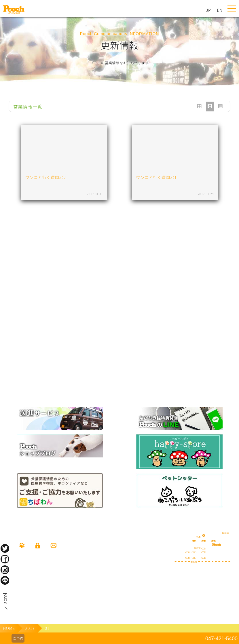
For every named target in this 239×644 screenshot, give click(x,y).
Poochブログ (60, 446)
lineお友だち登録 (179, 419)
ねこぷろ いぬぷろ (179, 491)
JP (208, 10)
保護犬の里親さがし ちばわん (60, 491)
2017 (30, 628)
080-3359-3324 (37, 590)
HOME (9, 628)
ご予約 (18, 638)
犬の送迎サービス (60, 419)
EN (220, 10)
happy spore (179, 452)
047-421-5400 (221, 639)
